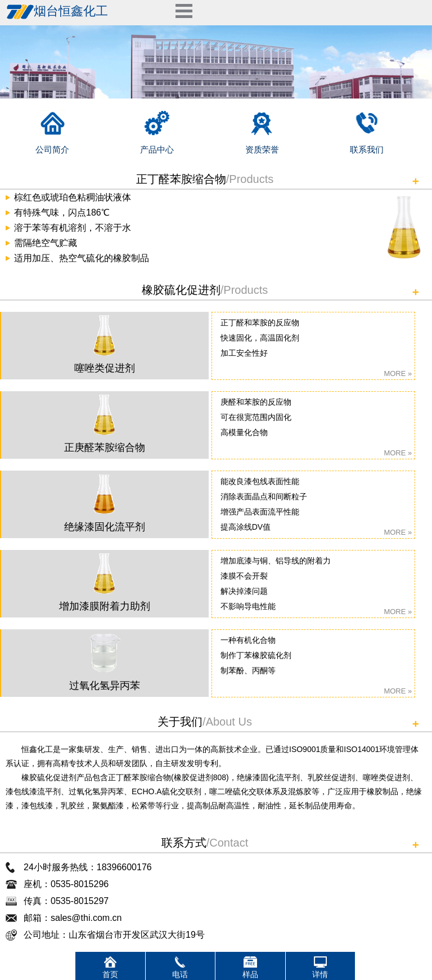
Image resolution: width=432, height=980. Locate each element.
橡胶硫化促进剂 (181, 290)
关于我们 (180, 722)
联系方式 (184, 843)
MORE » (398, 373)
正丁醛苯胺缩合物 (181, 179)
